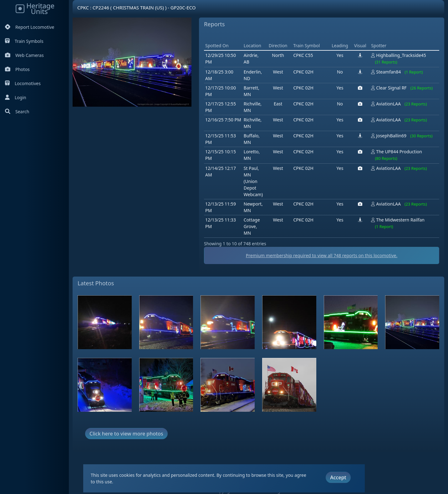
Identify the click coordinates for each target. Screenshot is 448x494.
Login (16, 97)
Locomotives (23, 83)
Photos (17, 69)
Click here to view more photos (126, 434)
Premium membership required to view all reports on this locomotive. (322, 255)
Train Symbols (24, 41)
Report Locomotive (30, 27)
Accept (338, 477)
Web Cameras (24, 55)
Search (17, 112)
